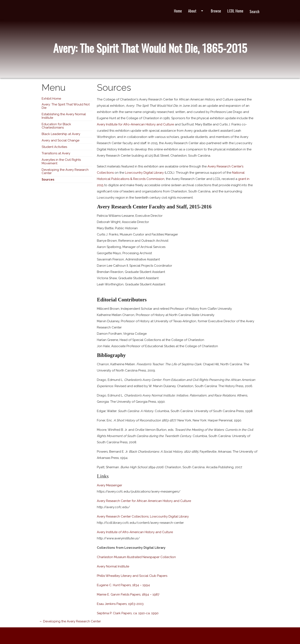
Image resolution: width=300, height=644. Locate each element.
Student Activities (54, 147)
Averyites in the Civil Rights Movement (61, 162)
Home (178, 11)
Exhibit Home (51, 99)
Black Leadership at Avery (61, 134)
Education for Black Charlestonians (56, 126)
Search (254, 11)
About (196, 11)
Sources (48, 180)
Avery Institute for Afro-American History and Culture (135, 124)
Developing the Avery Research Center (65, 172)
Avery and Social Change (61, 140)
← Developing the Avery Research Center (70, 621)
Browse (216, 11)
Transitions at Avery (56, 153)
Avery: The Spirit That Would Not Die (66, 106)
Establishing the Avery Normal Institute (64, 116)
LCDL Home (235, 11)
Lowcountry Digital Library (144, 173)
